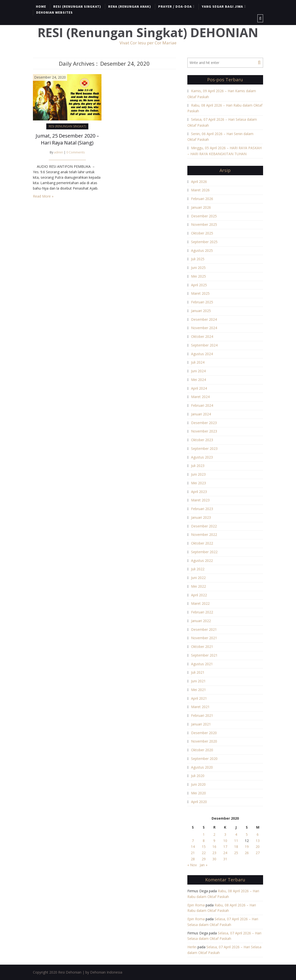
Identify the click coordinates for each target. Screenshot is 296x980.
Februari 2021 (202, 715)
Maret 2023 (200, 500)
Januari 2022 (201, 621)
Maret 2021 (200, 707)
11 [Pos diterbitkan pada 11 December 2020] (236, 841)
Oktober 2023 (202, 440)
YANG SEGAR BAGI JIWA (222, 6)
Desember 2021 (204, 629)
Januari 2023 (201, 517)
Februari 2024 (202, 405)
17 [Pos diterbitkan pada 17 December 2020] (225, 847)
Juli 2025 (198, 259)
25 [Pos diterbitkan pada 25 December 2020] (236, 853)
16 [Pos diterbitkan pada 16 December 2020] (214, 847)
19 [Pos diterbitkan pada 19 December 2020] (247, 847)
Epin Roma (196, 905)
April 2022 (199, 595)
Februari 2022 (202, 612)
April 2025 (199, 285)
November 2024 (204, 328)
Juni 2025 (198, 268)
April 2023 (199, 492)
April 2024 (199, 388)
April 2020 (199, 802)
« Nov (192, 865)
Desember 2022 (204, 526)
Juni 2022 (198, 578)
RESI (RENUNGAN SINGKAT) (77, 6)
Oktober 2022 (202, 543)
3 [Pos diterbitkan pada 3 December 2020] (225, 834)
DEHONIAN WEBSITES (54, 12)
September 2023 (204, 448)
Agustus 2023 (202, 457)
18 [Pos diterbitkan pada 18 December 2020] (236, 847)
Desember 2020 (204, 733)
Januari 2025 (201, 311)
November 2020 (204, 741)
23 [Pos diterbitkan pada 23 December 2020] (214, 853)
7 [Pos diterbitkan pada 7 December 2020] (193, 841)
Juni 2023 (198, 474)
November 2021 (204, 638)
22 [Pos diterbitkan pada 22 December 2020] (204, 853)
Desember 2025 (204, 216)
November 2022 (204, 534)
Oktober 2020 (202, 750)
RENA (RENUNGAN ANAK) (130, 6)
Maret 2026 (200, 190)
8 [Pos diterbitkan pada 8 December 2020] (204, 841)
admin (59, 152)
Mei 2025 (198, 276)
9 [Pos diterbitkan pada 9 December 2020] (214, 841)
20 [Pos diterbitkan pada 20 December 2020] (258, 847)
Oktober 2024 (202, 336)
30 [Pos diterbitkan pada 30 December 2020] (214, 859)
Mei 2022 (198, 586)
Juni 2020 (198, 784)
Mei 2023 (198, 483)
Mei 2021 (198, 690)
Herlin (192, 947)
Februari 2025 (202, 302)
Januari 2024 (201, 414)
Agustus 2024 (202, 354)
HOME (41, 6)
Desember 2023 (204, 423)
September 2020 (204, 759)
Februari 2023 (202, 509)
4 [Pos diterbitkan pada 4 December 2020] (236, 834)
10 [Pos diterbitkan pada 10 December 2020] (225, 841)
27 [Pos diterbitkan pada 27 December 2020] (258, 853)
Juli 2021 (198, 672)
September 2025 (204, 242)
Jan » (204, 865)
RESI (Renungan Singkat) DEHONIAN (148, 33)
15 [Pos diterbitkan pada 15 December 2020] (204, 847)
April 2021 (199, 698)
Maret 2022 (200, 603)
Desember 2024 (204, 319)
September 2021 (204, 655)
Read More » (43, 196)
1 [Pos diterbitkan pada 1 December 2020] (204, 834)
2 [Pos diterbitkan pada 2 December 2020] (214, 834)
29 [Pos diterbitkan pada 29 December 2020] (204, 859)
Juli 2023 (198, 466)
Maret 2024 (200, 397)
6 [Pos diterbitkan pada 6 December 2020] (258, 834)
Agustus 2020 (202, 767)
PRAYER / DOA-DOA (175, 6)
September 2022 (204, 552)
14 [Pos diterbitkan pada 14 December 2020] (193, 847)
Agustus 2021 (202, 664)
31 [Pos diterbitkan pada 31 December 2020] (225, 859)
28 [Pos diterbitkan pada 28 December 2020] (193, 859)
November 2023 (204, 431)
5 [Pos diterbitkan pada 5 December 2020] (247, 834)
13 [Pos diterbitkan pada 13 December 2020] (258, 841)
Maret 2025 (200, 293)
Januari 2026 (201, 207)
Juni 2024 (198, 371)
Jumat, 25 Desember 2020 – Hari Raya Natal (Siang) (67, 139)
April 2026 (199, 182)
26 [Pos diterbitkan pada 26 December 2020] (247, 853)
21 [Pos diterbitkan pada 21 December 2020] (193, 853)
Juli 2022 (198, 569)
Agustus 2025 (202, 250)
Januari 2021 (201, 724)
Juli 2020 (198, 776)
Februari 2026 (202, 199)
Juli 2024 (198, 362)
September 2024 (204, 345)
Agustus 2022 (202, 561)
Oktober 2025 (202, 233)
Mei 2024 (198, 380)
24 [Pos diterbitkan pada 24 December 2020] (225, 853)
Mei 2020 (198, 793)
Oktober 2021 (202, 647)
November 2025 (204, 224)
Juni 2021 (198, 681)
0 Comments (76, 152)
